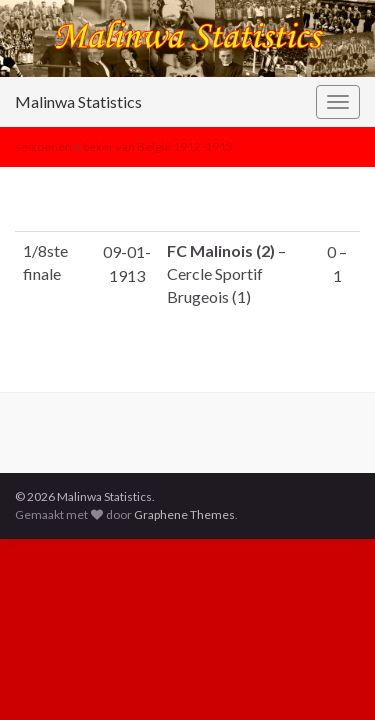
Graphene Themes (184, 514)
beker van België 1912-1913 (158, 146)
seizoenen (43, 146)
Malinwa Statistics (78, 101)
